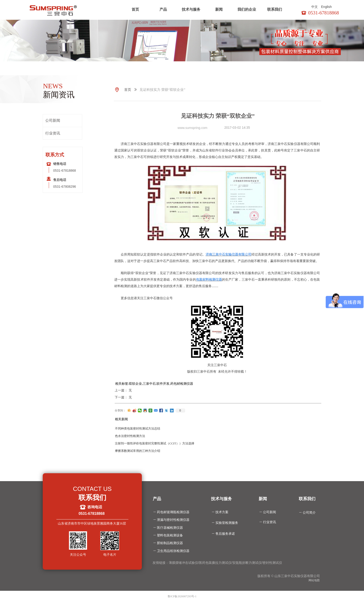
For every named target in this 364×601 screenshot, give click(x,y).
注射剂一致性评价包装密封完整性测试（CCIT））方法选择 (155, 443)
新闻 (219, 9)
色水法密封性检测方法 (130, 436)
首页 (135, 9)
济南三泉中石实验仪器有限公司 (229, 255)
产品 (163, 9)
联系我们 (275, 9)
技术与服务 (191, 9)
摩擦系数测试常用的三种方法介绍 (138, 451)
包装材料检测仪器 (209, 280)
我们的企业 (247, 9)
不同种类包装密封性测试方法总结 (138, 429)
